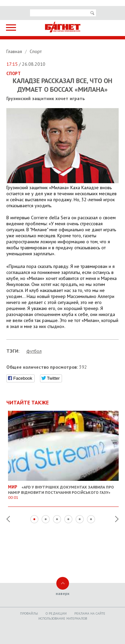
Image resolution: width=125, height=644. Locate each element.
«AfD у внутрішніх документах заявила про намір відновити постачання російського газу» (63, 490)
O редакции (56, 613)
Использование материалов (63, 618)
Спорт (36, 51)
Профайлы (29, 613)
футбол (34, 351)
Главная (15, 51)
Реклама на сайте (90, 613)
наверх (62, 593)
